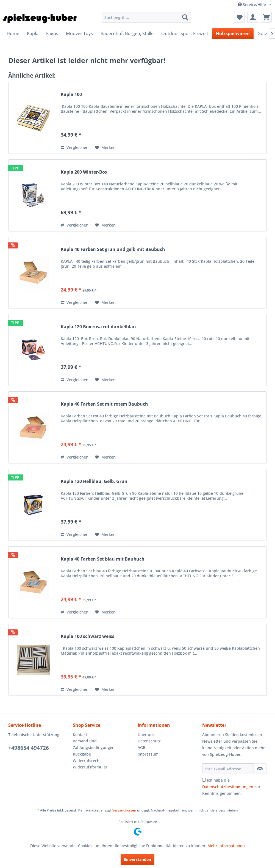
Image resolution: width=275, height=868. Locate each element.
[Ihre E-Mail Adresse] (228, 769)
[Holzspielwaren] (233, 33)
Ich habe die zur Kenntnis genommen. (231, 787)
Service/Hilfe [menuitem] (252, 5)
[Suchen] (185, 17)
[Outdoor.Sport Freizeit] (185, 33)
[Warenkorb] (266, 17)
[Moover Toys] (79, 33)
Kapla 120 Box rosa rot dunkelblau (98, 327)
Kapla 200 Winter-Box (84, 172)
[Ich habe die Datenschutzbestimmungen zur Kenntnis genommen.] (204, 780)
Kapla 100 (71, 94)
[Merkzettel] (239, 17)
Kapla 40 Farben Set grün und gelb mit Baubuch (113, 249)
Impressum (148, 754)
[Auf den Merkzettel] (105, 148)
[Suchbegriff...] (146, 17)
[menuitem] (146, 17)
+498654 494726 (29, 748)
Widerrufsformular (90, 767)
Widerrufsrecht (87, 761)
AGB (141, 747)
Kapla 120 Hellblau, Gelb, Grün (94, 481)
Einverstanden (137, 859)
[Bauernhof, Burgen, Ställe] (127, 33)
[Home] (13, 33)
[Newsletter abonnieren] (260, 769)
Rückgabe (82, 754)
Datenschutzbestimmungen (228, 787)
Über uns (146, 735)
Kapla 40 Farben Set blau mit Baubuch (103, 559)
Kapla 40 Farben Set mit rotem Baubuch (104, 404)
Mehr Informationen (226, 846)
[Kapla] (33, 33)
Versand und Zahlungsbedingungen (94, 744)
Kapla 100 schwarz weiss (88, 636)
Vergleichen (75, 147)
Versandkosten (124, 810)
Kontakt (80, 735)
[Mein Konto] (253, 17)
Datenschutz (149, 741)
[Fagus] (52, 33)
